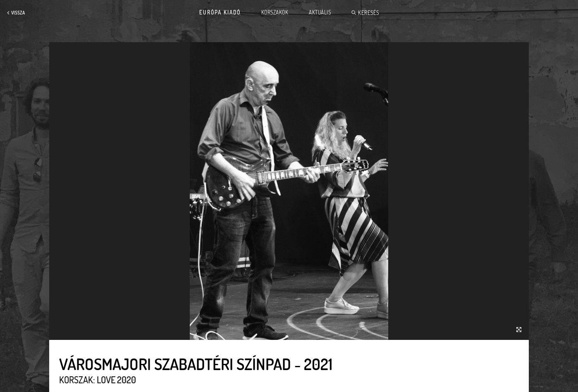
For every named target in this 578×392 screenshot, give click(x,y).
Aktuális (320, 12)
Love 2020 (116, 380)
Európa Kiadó (220, 12)
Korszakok (275, 12)
